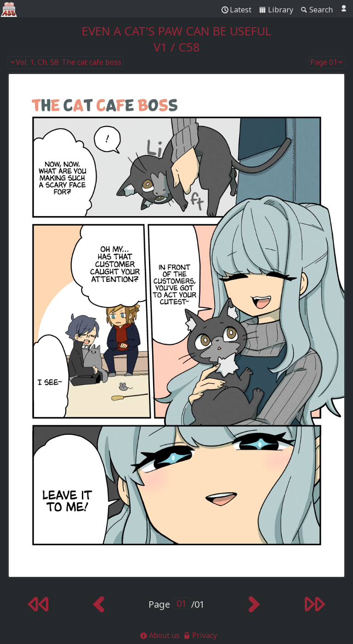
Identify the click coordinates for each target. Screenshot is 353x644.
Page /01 (176, 604)
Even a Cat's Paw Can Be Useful (176, 31)
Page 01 (327, 63)
